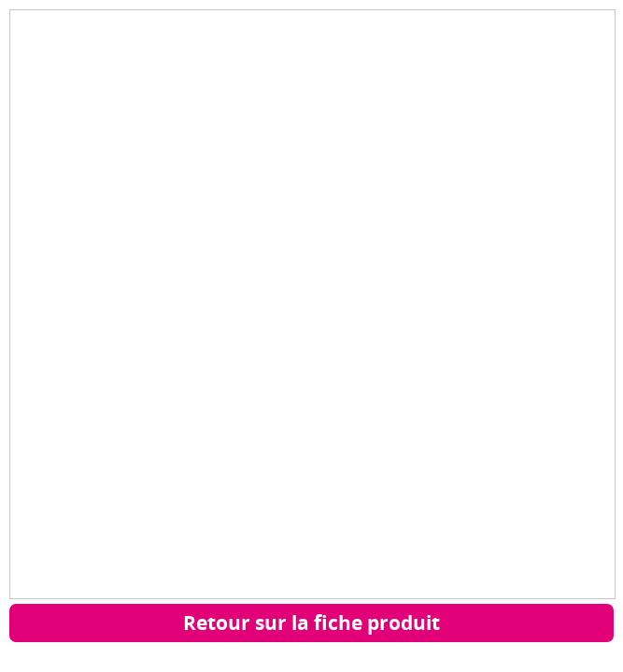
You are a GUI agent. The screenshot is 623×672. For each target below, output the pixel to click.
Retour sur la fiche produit (311, 623)
